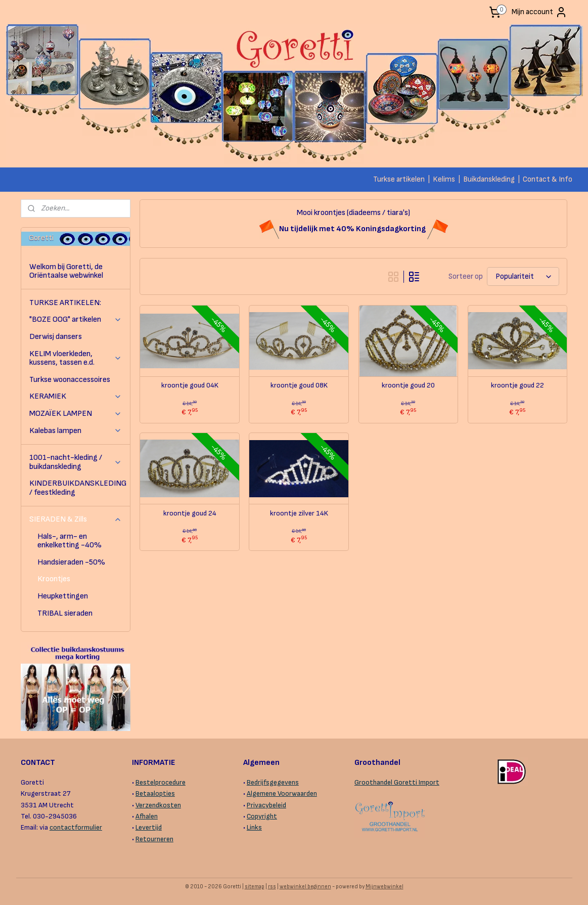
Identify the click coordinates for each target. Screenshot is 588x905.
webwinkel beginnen (305, 887)
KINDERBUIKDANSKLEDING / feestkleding (78, 488)
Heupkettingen (63, 596)
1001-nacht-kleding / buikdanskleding (76, 462)
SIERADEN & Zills (76, 519)
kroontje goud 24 (190, 513)
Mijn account (539, 12)
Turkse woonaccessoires (70, 380)
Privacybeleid (266, 805)
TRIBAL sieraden (65, 613)
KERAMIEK (76, 396)
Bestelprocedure (161, 782)
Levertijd (149, 827)
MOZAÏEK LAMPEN (76, 414)
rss (272, 887)
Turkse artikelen (399, 179)
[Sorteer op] (523, 276)
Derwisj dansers (56, 337)
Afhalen (147, 816)
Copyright (262, 816)
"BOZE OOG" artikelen (76, 319)
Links (254, 827)
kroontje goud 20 (408, 385)
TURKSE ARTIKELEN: (65, 303)
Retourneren (154, 839)
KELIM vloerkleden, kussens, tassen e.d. (76, 358)
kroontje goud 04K (190, 385)
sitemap (255, 887)
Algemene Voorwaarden (282, 793)
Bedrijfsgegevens (273, 782)
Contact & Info (548, 179)
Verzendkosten (158, 805)
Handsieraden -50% (71, 562)
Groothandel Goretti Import (397, 782)
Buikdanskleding (489, 179)
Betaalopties (155, 793)
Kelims (444, 179)
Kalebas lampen (76, 431)
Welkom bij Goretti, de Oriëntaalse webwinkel (66, 271)
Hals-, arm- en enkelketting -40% (70, 541)
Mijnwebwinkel (385, 887)
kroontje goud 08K (299, 385)
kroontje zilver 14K (299, 513)
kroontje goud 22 (517, 385)
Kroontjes (54, 579)
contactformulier (76, 827)
